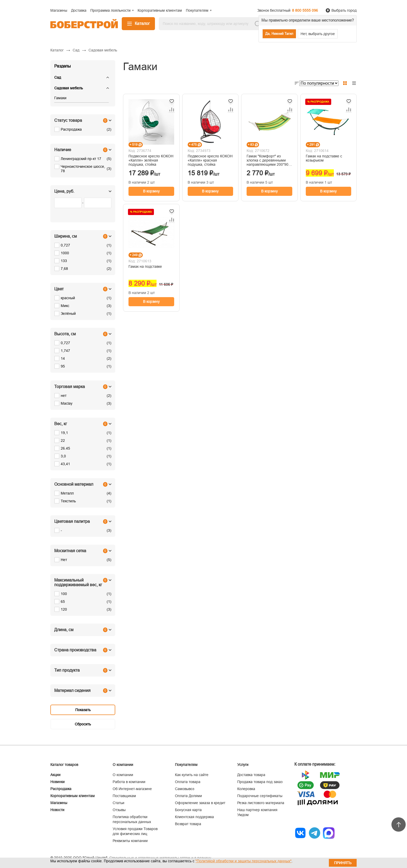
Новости (57, 810)
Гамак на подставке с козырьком (324, 158)
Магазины (59, 803)
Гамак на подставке (145, 266)
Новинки (57, 782)
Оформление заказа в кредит (200, 803)
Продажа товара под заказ (260, 782)
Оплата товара (188, 782)
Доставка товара (251, 775)
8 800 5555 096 (305, 10)
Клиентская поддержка (194, 817)
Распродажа (61, 789)
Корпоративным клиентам (73, 796)
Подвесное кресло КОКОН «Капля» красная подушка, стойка (210, 160)
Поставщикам (124, 796)
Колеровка (246, 789)
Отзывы (119, 810)
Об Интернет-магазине (132, 789)
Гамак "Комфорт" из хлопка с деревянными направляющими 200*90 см (267, 160)
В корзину (151, 191)
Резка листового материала (261, 803)
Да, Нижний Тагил (279, 34)
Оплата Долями (188, 796)
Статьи (118, 803)
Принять (343, 863)
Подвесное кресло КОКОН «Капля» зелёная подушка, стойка (151, 160)
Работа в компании (129, 782)
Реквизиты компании (130, 841)
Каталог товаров (64, 765)
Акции (55, 775)
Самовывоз (185, 789)
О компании (123, 775)
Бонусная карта (188, 810)
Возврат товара (188, 824)
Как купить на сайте (192, 775)
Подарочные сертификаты (260, 796)
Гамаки (60, 98)
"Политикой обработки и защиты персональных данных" (243, 861)
